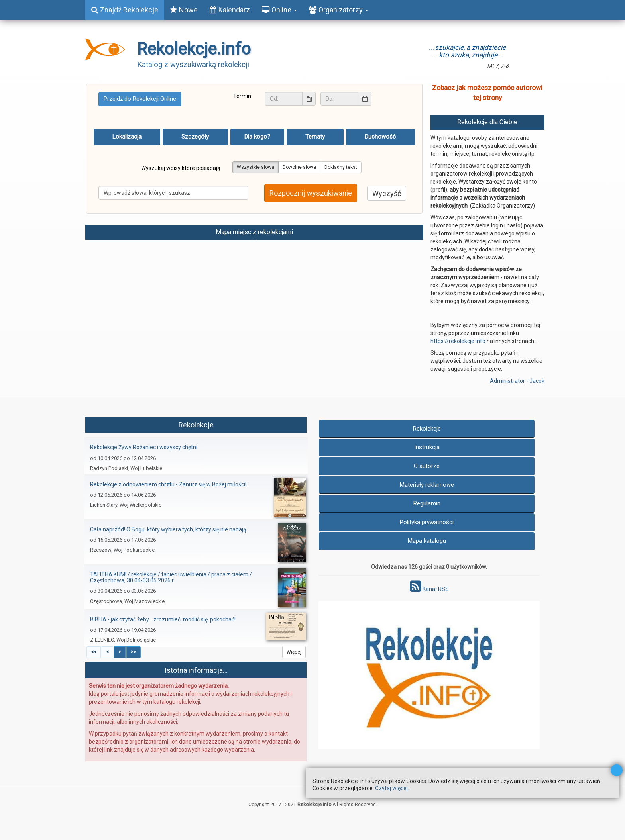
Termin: (243, 96)
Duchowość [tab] (380, 137)
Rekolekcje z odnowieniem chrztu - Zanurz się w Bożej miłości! (168, 484)
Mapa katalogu (427, 541)
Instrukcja (427, 447)
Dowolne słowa (299, 167)
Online (279, 10)
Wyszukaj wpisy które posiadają (181, 168)
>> (134, 652)
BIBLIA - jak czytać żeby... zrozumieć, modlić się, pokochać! (163, 619)
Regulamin (427, 503)
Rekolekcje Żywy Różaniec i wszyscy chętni (144, 447)
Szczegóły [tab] (195, 137)
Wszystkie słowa (256, 167)
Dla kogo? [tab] (257, 137)
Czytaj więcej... (393, 788)
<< (94, 652)
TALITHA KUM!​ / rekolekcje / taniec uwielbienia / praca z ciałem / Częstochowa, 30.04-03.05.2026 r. (171, 577)
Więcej (294, 652)
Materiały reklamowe (427, 485)
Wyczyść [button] (387, 193)
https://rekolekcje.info (458, 341)
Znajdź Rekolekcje (125, 10)
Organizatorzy (339, 10)
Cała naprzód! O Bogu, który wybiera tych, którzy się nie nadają (168, 529)
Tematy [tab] (315, 137)
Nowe (184, 10)
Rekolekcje (427, 429)
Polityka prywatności (427, 522)
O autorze (427, 466)
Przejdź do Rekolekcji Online (140, 99)
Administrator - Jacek (517, 381)
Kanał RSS (429, 589)
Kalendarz (230, 10)
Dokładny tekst (341, 167)
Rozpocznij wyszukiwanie (311, 193)
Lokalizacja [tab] (127, 137)
